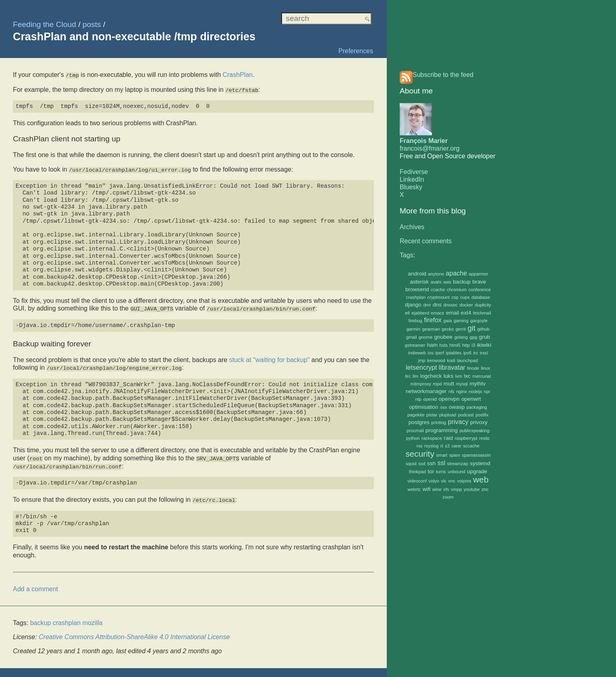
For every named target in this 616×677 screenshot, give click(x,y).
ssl (442, 463)
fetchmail (482, 313)
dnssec (451, 305)
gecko (448, 329)
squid (411, 464)
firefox (433, 320)
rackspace (432, 438)
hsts (444, 345)
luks (448, 376)
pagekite (416, 415)
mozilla (93, 619)
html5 (455, 345)
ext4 (466, 313)
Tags (407, 255)
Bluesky (411, 187)
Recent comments (426, 241)
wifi (427, 489)
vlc (444, 481)
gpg (474, 337)
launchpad (468, 360)
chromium (457, 290)
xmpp (456, 489)
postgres (419, 422)
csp (455, 297)
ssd (422, 464)
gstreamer (415, 345)
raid (449, 438)
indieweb (417, 353)
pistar (432, 415)
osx (443, 407)
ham (432, 345)
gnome (425, 337)
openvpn (449, 399)
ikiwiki (484, 345)
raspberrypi (466, 438)
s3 (447, 446)
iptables (454, 353)
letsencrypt (421, 367)
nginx (461, 391)
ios (431, 353)
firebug (415, 321)
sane (456, 446)
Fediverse (414, 172)
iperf (440, 353)
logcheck (431, 376)
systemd (480, 463)
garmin (413, 329)
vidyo (434, 481)
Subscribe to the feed (443, 75)
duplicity (483, 305)
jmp (422, 360)
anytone (436, 274)
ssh (431, 463)
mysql (462, 384)
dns (437, 305)
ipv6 (468, 353)
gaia (448, 321)
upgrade (477, 471)
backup (462, 282)
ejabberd (421, 313)
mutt (449, 384)
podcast (466, 415)
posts (92, 24)
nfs (451, 391)
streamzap (458, 464)
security (420, 454)
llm (415, 376)
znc (485, 489)
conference (480, 290)
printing (439, 422)
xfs (446, 489)
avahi (436, 282)
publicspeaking (475, 431)
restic (484, 438)
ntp (418, 399)
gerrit (461, 329)
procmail (415, 431)
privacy (458, 422)
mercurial (482, 376)
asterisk (419, 282)
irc (476, 353)
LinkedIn (412, 179)
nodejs (475, 391)
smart (442, 455)
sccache (471, 446)
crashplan (416, 297)
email (452, 313)
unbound (456, 472)
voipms (464, 481)
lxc (468, 376)
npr (487, 391)
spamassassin (476, 455)
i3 (473, 345)
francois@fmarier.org (430, 148)
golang (461, 337)
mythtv (477, 384)
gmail (412, 337)
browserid (417, 289)
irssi (484, 353)
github (483, 329)
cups (465, 297)
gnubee (443, 337)
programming (442, 430)
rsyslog (431, 446)
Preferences (356, 51)
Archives (412, 227)
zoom (448, 497)
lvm (459, 376)
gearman (431, 329)
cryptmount (439, 297)
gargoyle (479, 321)
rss (420, 446)
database (481, 297)
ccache (438, 290)
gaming (461, 321)
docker (466, 305)
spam (455, 455)
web (481, 479)
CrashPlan (237, 75)
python (413, 438)
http (466, 345)
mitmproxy (421, 384)
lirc (408, 376)
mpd (438, 384)
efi (407, 313)
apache (457, 273)
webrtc (414, 489)
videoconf (417, 481)
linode (473, 368)
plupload (448, 415)
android (417, 274)
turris (441, 472)
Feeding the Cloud (45, 24)
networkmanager (426, 391)
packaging (477, 407)
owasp (457, 407)
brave (479, 282)
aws (447, 282)
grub (484, 337)
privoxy (479, 422)
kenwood (436, 360)
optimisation (424, 407)
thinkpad (417, 472)
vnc (452, 481)
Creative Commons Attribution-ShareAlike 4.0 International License (134, 633)
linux (486, 368)
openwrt (471, 399)
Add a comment (35, 585)
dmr (427, 305)
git (472, 328)
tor (431, 471)
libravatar (452, 367)
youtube (472, 489)
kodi (451, 360)
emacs (438, 313)
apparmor (479, 274)
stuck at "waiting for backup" (270, 358)
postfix (482, 415)
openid (430, 399)
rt (442, 446)
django (413, 305)
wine (437, 489)
